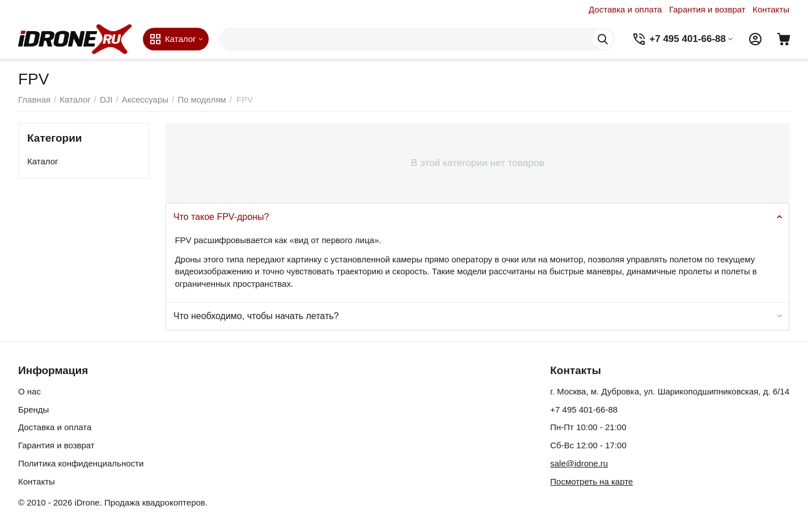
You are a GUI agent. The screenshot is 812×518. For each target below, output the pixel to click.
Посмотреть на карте (591, 481)
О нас (29, 391)
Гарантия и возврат (707, 9)
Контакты (771, 9)
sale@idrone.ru (579, 463)
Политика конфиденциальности (81, 463)
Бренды (33, 409)
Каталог (43, 161)
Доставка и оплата (625, 9)
